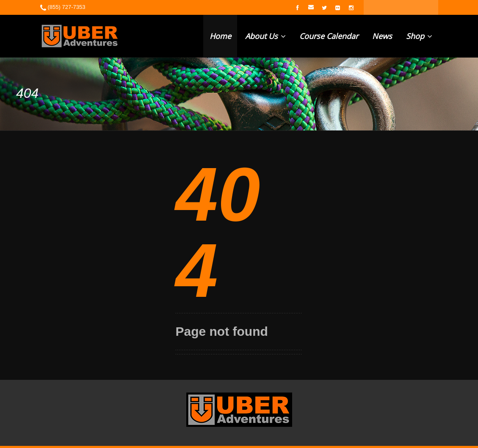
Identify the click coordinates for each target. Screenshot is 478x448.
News (382, 36)
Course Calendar (329, 36)
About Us (265, 36)
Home (220, 36)
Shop (419, 36)
